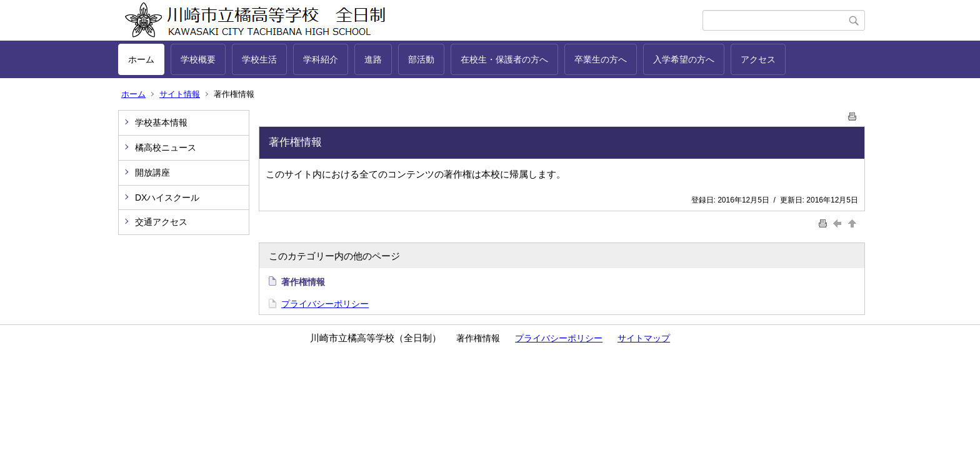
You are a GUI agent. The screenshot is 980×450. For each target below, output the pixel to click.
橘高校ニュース (166, 147)
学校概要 (198, 59)
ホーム (141, 59)
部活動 (421, 59)
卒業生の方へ (601, 59)
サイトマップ (644, 338)
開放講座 (152, 172)
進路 (373, 59)
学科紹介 (321, 59)
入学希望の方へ (684, 59)
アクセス (758, 59)
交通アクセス (161, 222)
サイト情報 (180, 94)
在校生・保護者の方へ (504, 59)
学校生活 (259, 59)
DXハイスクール (167, 197)
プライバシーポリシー (325, 304)
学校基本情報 (161, 122)
